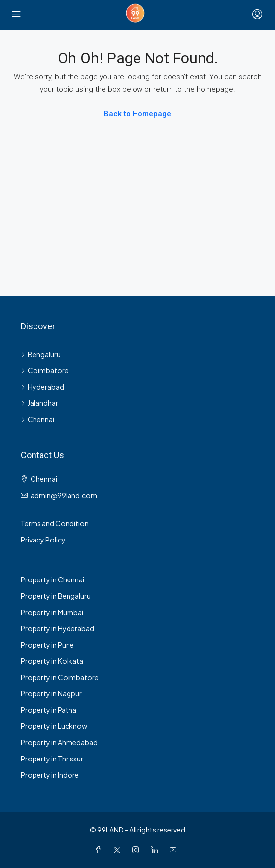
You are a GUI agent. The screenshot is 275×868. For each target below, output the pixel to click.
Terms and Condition (55, 523)
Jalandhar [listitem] (39, 403)
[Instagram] (137, 850)
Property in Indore (50, 775)
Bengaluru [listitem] (41, 354)
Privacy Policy (43, 540)
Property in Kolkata (52, 661)
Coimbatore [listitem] (45, 370)
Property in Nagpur (51, 693)
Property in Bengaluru (56, 596)
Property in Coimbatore (60, 677)
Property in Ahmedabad (59, 742)
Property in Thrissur (52, 759)
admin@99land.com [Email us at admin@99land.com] (64, 495)
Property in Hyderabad (57, 628)
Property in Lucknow (54, 726)
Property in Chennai (52, 579)
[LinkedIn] (156, 850)
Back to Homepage (137, 114)
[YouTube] (175, 850)
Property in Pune (47, 645)
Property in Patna (49, 710)
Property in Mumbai (52, 612)
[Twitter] (119, 850)
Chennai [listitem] (37, 419)
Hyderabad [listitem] (42, 387)
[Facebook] (100, 850)
